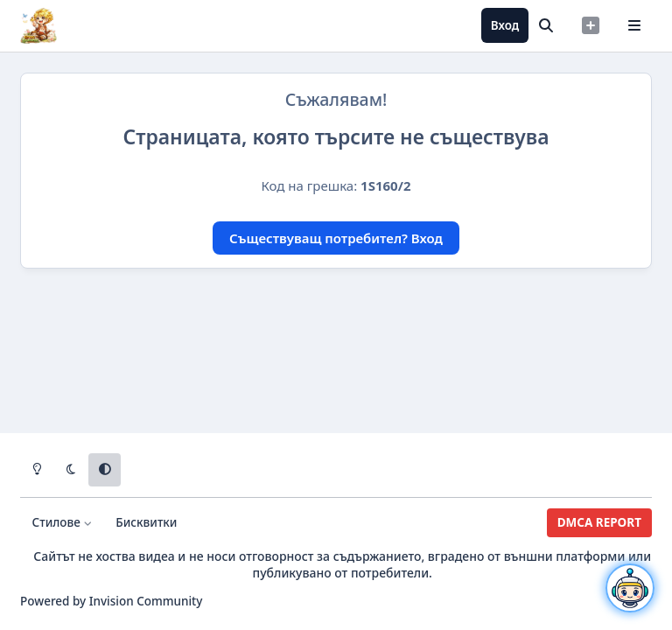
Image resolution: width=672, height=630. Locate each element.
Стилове (63, 522)
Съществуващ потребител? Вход (336, 238)
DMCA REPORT (599, 522)
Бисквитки (146, 522)
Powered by (111, 601)
